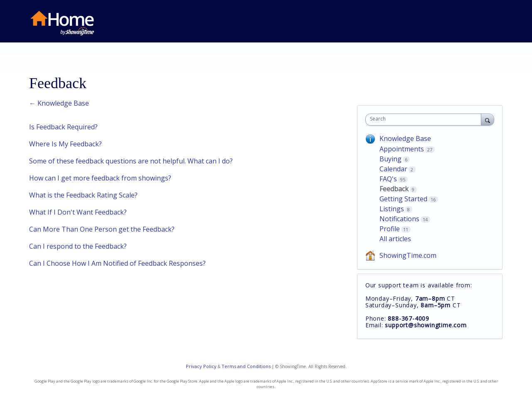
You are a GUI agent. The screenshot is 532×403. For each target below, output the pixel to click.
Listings (392, 209)
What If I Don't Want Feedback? (78, 212)
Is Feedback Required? (63, 127)
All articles (395, 239)
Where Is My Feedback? (65, 144)
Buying (390, 159)
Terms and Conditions (246, 366)
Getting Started (403, 199)
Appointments (402, 149)
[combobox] (425, 120)
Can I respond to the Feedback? (78, 246)
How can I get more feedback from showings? (100, 178)
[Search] (488, 119)
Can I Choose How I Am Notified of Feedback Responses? (117, 263)
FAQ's (388, 179)
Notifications (399, 219)
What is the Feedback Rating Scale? (83, 195)
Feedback (394, 189)
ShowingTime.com (408, 255)
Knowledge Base (405, 138)
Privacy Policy (201, 366)
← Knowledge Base (59, 103)
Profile (390, 229)
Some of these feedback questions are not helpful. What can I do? (131, 161)
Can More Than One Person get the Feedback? (102, 229)
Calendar (393, 169)
